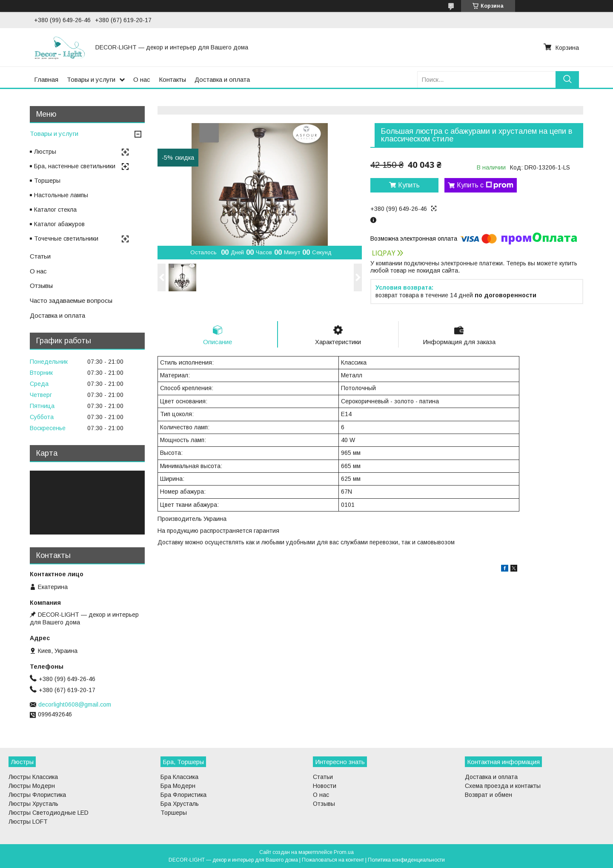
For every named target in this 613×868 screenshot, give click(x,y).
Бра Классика (179, 777)
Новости (325, 786)
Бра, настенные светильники (75, 166)
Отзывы (41, 286)
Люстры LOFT (28, 822)
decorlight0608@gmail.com (75, 704)
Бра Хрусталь (180, 804)
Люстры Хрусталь (33, 804)
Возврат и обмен (488, 795)
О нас (142, 79)
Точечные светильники (66, 239)
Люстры (45, 152)
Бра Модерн (178, 786)
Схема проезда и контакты (503, 786)
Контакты (172, 79)
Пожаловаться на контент (333, 860)
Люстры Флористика (37, 795)
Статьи (40, 256)
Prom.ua (344, 852)
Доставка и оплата (222, 79)
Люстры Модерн (32, 786)
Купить (409, 185)
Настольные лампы (61, 195)
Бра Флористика (183, 795)
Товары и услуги (91, 79)
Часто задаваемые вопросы (71, 300)
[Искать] (567, 79)
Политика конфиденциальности (406, 860)
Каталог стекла (55, 210)
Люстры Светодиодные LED (49, 813)
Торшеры (47, 181)
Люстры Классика (33, 777)
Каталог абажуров (59, 224)
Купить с (485, 185)
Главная (46, 79)
